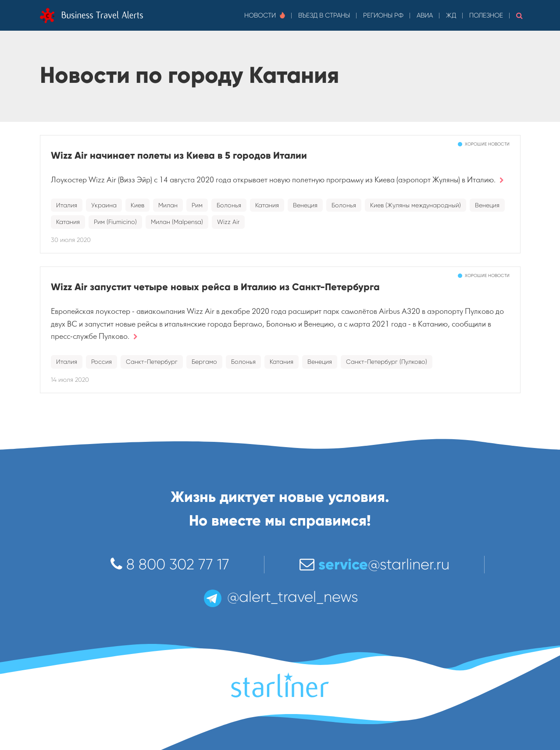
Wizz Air (228, 222)
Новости (265, 15)
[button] (519, 15)
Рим (197, 205)
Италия (67, 205)
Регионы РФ (383, 15)
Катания (267, 205)
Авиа (425, 15)
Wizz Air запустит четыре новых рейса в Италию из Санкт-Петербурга (215, 287)
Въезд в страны (324, 15)
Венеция (305, 205)
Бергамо (204, 362)
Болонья (229, 205)
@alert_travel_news (280, 597)
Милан (168, 205)
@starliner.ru (375, 564)
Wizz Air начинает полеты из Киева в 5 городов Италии (179, 155)
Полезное (486, 15)
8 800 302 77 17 (170, 564)
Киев (137, 205)
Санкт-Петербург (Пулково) (387, 362)
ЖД (451, 15)
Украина (104, 205)
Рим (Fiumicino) (115, 222)
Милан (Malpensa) (177, 222)
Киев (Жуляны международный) (416, 205)
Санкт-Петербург (152, 362)
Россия (102, 362)
